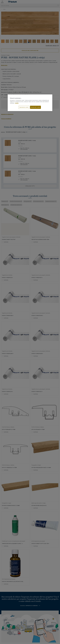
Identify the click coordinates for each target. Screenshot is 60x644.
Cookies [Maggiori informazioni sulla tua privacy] (17, 103)
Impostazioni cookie (24, 107)
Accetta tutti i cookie (35, 107)
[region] (30, 103)
